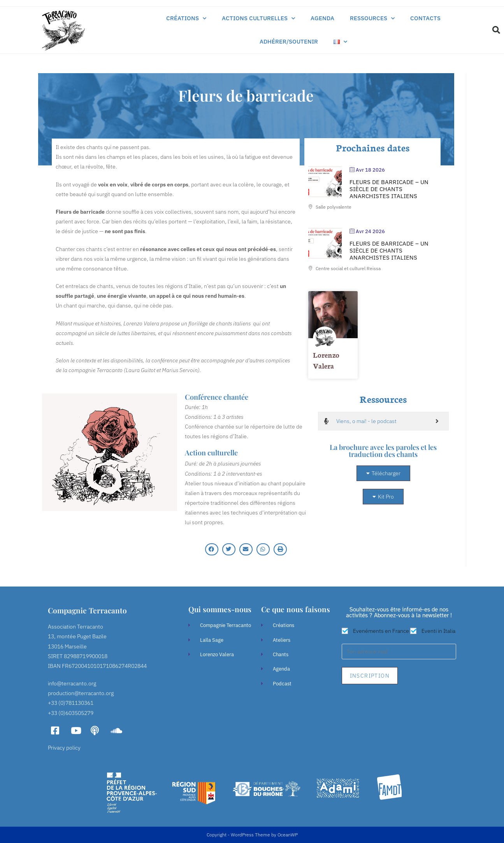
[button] (496, 30)
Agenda (322, 18)
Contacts (425, 18)
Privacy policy (64, 748)
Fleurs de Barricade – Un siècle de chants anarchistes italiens (389, 189)
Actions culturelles (258, 18)
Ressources (372, 18)
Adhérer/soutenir (289, 41)
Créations (186, 18)
